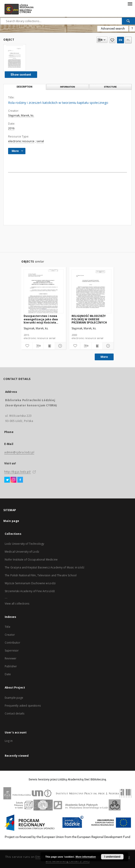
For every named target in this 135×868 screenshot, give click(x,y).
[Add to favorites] (27, 346)
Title (8, 627)
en (120, 40)
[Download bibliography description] (38, 346)
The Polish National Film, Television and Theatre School (41, 575)
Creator (10, 635)
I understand (112, 857)
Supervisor (12, 650)
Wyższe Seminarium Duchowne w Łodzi (30, 583)
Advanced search (113, 28)
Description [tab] (25, 87)
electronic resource (21, 141)
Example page (14, 698)
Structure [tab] (110, 87)
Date (8, 674)
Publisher (11, 666)
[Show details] (60, 346)
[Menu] (130, 4)
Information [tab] (67, 87)
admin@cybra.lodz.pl (19, 452)
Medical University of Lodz (22, 552)
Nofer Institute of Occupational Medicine (31, 560)
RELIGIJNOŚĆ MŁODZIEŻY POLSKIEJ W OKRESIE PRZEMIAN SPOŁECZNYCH (89, 319)
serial (40, 141)
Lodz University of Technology (24, 544)
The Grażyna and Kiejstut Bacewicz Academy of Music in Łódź (45, 567)
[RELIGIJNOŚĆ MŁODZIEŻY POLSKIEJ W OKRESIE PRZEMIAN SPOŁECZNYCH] (92, 292)
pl (128, 40)
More (104, 357)
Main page (11, 521)
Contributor (12, 643)
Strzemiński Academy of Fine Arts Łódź (30, 591)
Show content (21, 74)
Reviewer (11, 658)
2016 (11, 128)
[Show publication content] (49, 346)
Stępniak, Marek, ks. (21, 115)
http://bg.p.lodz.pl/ (18, 472)
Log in (9, 741)
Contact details (15, 713)
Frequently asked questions (23, 706)
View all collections (17, 604)
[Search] (128, 21)
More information (86, 857)
